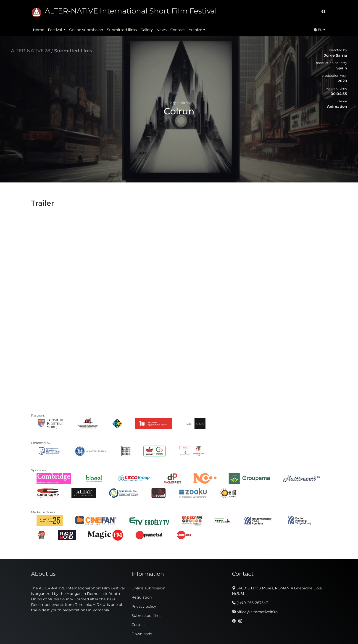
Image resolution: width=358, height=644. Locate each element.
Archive (195, 30)
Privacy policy (144, 606)
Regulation (142, 597)
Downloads (142, 634)
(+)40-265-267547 (250, 603)
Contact (178, 30)
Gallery (147, 30)
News (162, 30)
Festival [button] (55, 30)
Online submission (86, 30)
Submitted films (122, 30)
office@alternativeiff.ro (255, 612)
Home (39, 30)
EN (318, 30)
